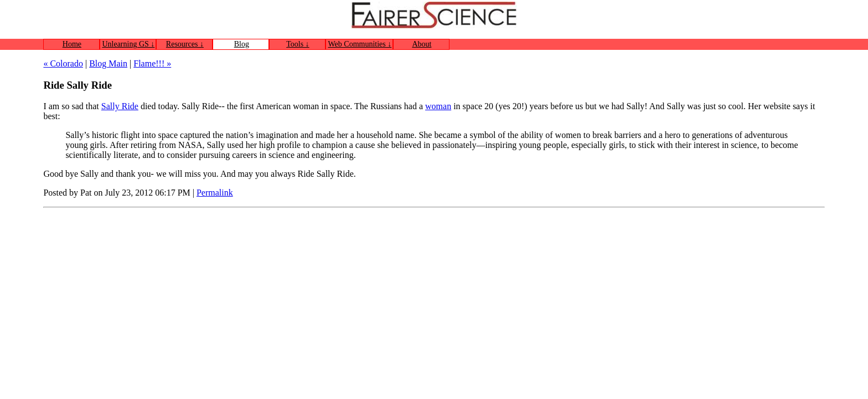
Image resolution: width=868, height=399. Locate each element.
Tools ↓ (298, 44)
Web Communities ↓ (360, 44)
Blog (242, 44)
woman (438, 106)
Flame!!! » (152, 63)
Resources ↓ (185, 44)
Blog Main (108, 63)
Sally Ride (120, 106)
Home (72, 44)
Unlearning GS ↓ (128, 44)
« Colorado (63, 63)
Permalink (215, 193)
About (422, 44)
